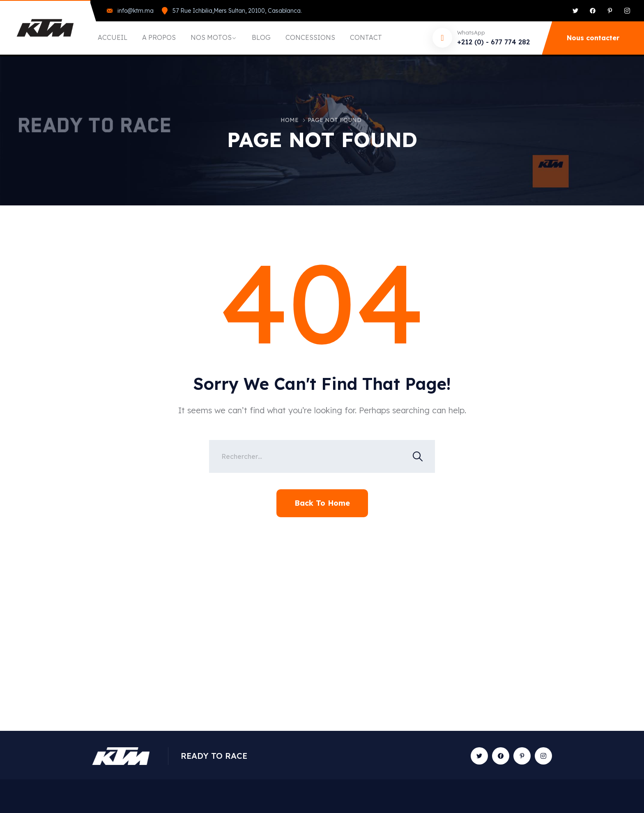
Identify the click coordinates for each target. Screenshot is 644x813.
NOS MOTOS (211, 37)
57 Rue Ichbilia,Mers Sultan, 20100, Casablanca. (237, 11)
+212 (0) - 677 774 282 (493, 42)
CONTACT (366, 37)
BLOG (261, 37)
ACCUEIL (113, 37)
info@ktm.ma (136, 11)
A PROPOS (159, 37)
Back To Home (322, 503)
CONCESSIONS (310, 37)
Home (290, 120)
